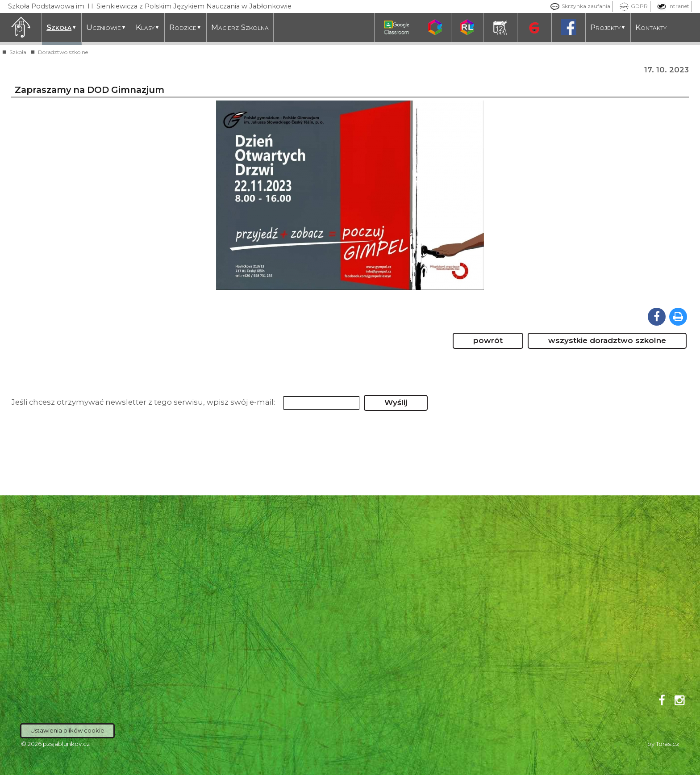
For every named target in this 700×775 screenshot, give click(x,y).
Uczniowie (106, 27)
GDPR (631, 6)
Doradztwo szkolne (63, 52)
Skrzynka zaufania (578, 6)
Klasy (148, 27)
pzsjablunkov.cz (66, 744)
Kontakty (651, 27)
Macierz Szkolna (240, 27)
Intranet (671, 6)
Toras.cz (667, 744)
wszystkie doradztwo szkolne (607, 340)
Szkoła (62, 27)
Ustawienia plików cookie (67, 730)
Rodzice (185, 27)
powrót (488, 340)
